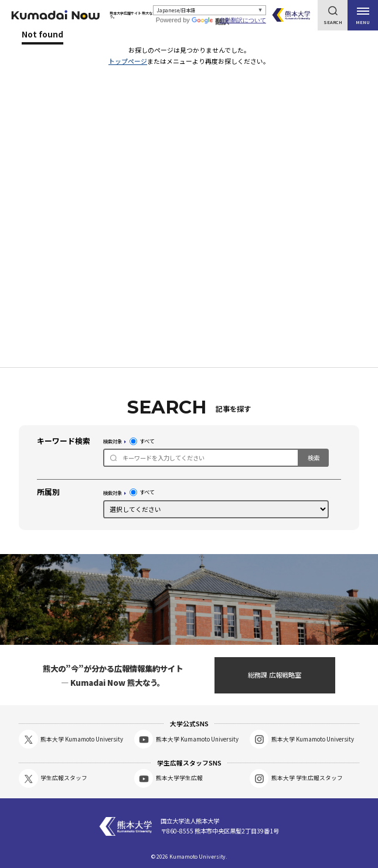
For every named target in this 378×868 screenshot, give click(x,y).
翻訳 (210, 22)
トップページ (128, 61)
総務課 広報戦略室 (275, 675)
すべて (142, 441)
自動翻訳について (243, 20)
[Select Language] (210, 10)
